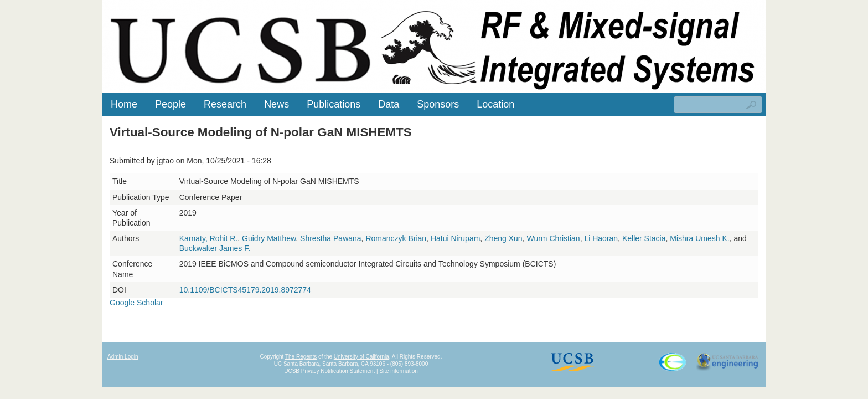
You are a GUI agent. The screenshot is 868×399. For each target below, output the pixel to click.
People (170, 104)
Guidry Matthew (269, 238)
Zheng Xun (503, 238)
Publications (334, 104)
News (277, 104)
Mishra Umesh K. (699, 238)
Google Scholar (136, 303)
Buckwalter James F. (215, 248)
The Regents (301, 357)
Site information (398, 371)
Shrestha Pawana (331, 238)
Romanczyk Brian (396, 238)
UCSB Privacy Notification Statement (329, 371)
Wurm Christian (553, 238)
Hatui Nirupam (455, 238)
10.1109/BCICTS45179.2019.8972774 (245, 290)
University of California (361, 357)
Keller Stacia (644, 238)
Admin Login (123, 357)
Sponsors (438, 104)
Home (124, 104)
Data (389, 104)
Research (225, 104)
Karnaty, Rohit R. (209, 238)
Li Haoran (601, 238)
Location (495, 104)
